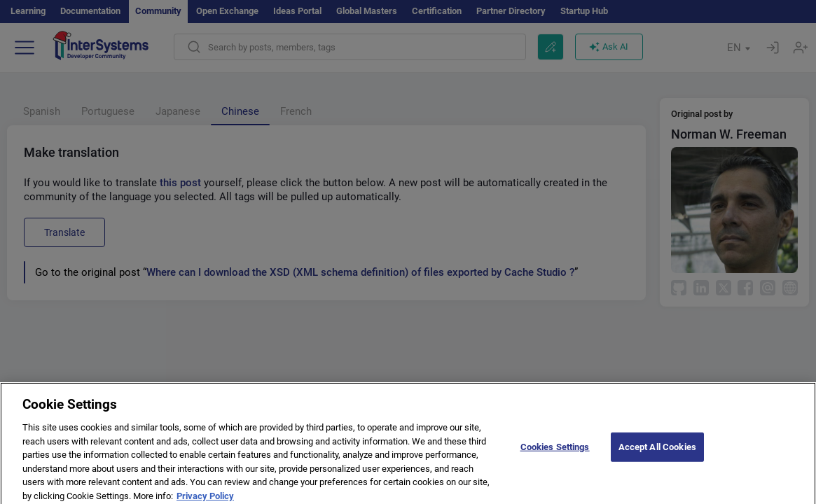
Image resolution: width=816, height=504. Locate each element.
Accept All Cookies (657, 452)
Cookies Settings (555, 452)
